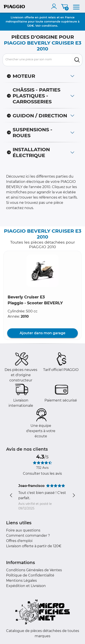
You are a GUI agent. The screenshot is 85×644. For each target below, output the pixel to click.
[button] (42, 271)
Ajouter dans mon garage (42, 333)
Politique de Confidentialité (30, 575)
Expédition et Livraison (26, 586)
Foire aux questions (23, 530)
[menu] (76, 6)
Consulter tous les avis (42, 473)
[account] (55, 6)
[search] (77, 60)
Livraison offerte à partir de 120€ (34, 546)
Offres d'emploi (19, 541)
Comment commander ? (28, 536)
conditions (49, 26)
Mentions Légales (21, 581)
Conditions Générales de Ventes (34, 570)
